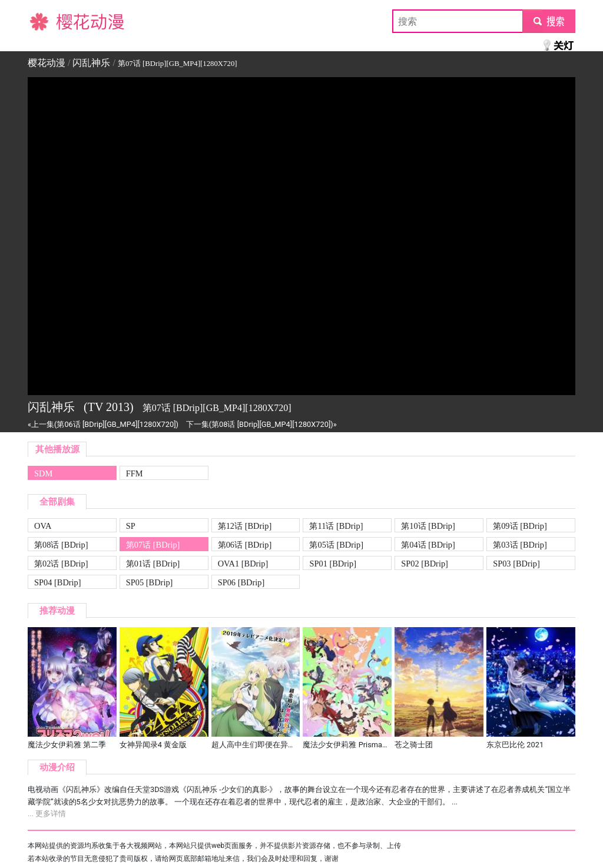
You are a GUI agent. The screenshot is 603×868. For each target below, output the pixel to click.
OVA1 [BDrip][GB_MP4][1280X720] (243, 564)
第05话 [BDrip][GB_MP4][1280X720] (336, 546)
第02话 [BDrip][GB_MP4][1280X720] (61, 564)
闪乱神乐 (91, 63)
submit (549, 21)
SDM (43, 473)
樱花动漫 (47, 21)
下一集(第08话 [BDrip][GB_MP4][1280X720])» (261, 424)
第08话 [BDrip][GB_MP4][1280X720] (61, 546)
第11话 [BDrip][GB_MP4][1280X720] (336, 527)
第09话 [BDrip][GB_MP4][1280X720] (520, 527)
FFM (135, 473)
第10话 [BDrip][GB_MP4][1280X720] (428, 527)
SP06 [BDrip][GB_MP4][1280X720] (241, 583)
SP (131, 526)
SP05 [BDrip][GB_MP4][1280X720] (150, 583)
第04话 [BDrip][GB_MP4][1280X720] (428, 546)
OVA (43, 526)
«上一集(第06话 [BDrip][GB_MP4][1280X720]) (103, 424)
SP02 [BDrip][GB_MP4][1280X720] (425, 564)
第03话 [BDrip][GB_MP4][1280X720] (520, 546)
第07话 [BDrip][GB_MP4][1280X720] (153, 546)
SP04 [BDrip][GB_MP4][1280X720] (58, 583)
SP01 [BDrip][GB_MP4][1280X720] (333, 564)
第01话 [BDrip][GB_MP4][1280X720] (153, 564)
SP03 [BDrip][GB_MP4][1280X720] (516, 564)
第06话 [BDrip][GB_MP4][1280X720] (245, 546)
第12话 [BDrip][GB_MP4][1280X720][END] (250, 527)
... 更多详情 (47, 814)
